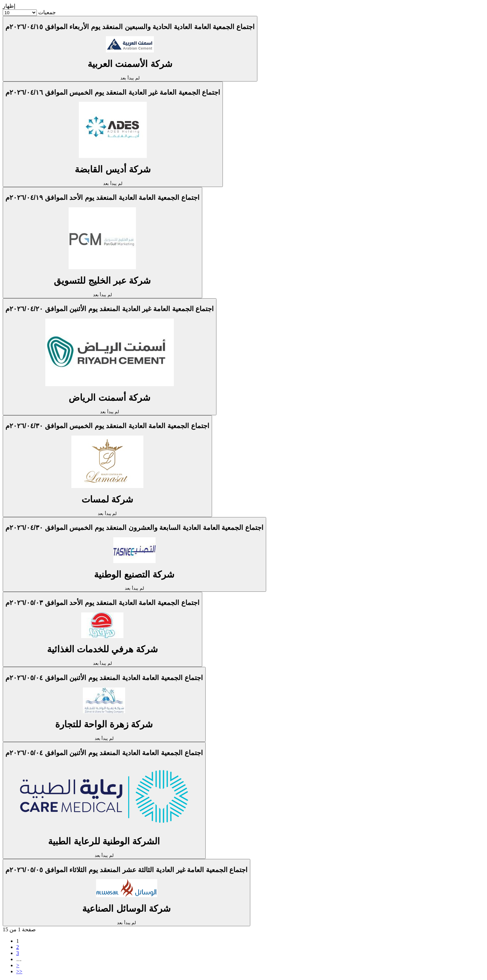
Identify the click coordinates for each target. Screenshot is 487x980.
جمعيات (47, 12)
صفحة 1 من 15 (19, 929)
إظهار (9, 6)
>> (19, 971)
